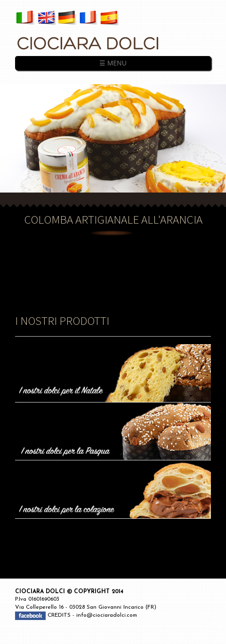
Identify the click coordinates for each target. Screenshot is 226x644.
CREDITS (60, 615)
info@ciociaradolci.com (107, 615)
